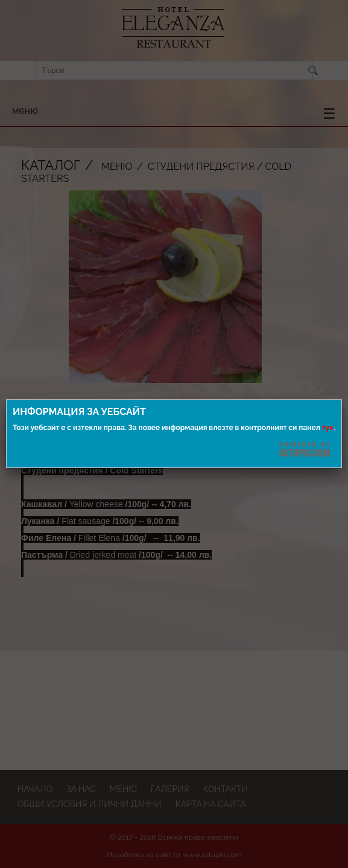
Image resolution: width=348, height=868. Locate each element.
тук (328, 428)
